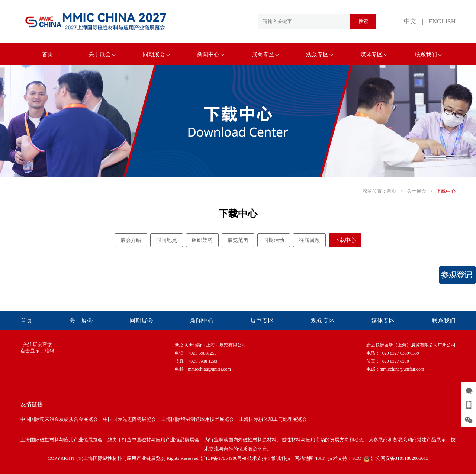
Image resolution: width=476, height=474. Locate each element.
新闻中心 (211, 54)
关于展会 (102, 54)
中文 (410, 21)
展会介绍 (131, 240)
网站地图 (304, 458)
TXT (320, 458)
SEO (357, 458)
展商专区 (265, 54)
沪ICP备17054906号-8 (223, 458)
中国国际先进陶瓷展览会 (130, 419)
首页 (48, 54)
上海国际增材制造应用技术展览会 (198, 419)
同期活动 (274, 240)
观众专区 (320, 54)
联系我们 (428, 54)
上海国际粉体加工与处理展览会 (273, 419)
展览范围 (238, 240)
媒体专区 (374, 54)
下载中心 (446, 191)
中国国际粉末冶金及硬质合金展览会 (59, 419)
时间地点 (167, 240)
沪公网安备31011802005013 (395, 458)
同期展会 (156, 54)
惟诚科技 (281, 458)
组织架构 (202, 240)
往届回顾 (309, 240)
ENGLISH (442, 21)
